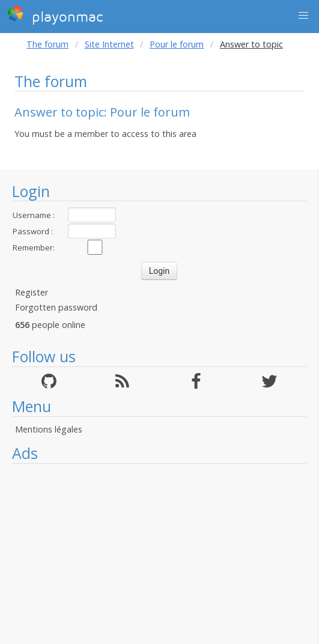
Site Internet (109, 44)
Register (32, 292)
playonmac (55, 15)
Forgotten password (56, 307)
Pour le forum (177, 44)
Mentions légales (49, 429)
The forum (47, 44)
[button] (303, 16)
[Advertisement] (159, 554)
